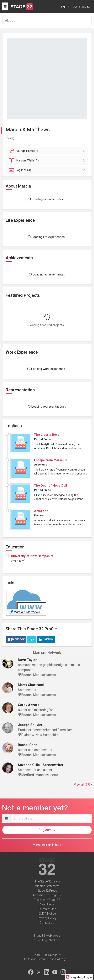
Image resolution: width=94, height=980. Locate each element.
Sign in (65, 7)
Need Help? (47, 904)
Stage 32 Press (47, 891)
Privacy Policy (47, 918)
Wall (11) (48, 160)
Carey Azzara (29, 705)
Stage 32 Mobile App (47, 936)
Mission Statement (47, 886)
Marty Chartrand (31, 685)
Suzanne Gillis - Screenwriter (41, 765)
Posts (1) (48, 151)
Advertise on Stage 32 (47, 895)
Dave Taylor (27, 660)
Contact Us (47, 923)
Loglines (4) (48, 170)
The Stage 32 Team (47, 881)
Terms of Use (47, 909)
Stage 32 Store (51, 940)
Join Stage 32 (81, 7)
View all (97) (83, 785)
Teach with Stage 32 (47, 900)
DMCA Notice (47, 914)
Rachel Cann (28, 745)
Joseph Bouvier (30, 725)
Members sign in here (47, 845)
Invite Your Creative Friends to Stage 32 (47, 959)
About (10, 21)
